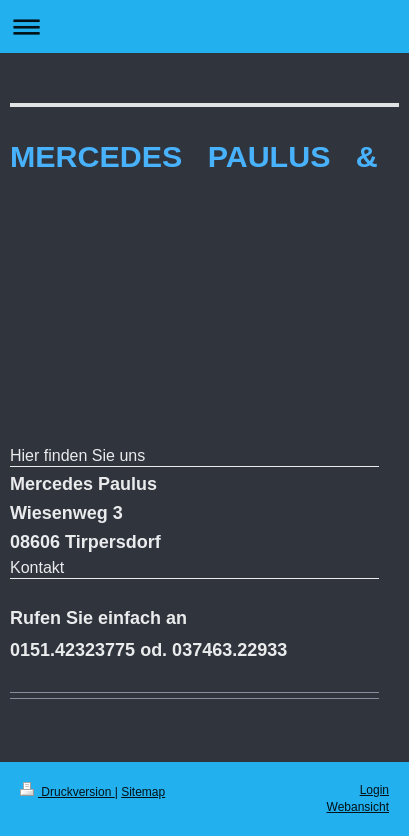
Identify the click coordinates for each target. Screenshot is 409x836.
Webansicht (358, 807)
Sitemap (143, 792)
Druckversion (67, 792)
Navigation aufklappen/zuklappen (204, 26)
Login (374, 790)
